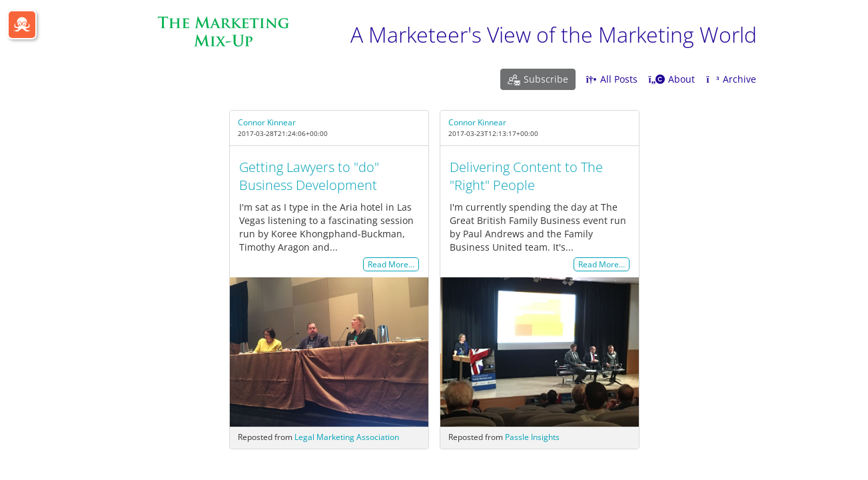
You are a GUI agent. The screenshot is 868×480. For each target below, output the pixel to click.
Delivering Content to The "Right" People (526, 176)
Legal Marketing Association (347, 437)
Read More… (391, 264)
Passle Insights (532, 437)
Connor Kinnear (267, 122)
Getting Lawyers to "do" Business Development (309, 176)
